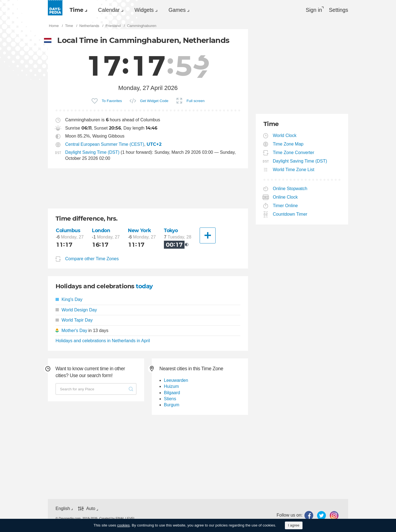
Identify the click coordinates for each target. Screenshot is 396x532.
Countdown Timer (290, 215)
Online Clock (285, 198)
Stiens (170, 399)
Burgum (172, 405)
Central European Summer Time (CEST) (105, 145)
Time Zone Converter (294, 153)
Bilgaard (172, 393)
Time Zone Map (288, 145)
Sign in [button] (313, 10)
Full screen (196, 101)
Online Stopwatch (290, 189)
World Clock (285, 136)
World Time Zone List (294, 170)
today (145, 286)
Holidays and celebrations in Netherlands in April (103, 341)
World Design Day (76, 310)
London (101, 231)
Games (185, 10)
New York (140, 231)
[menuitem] (78, 10)
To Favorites (112, 101)
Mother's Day (74, 331)
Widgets (150, 10)
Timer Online (285, 206)
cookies (123, 525)
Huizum (171, 387)
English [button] (63, 509)
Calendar (112, 10)
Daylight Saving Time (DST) (92, 153)
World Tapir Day (74, 320)
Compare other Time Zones (92, 259)
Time (78, 10)
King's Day (69, 300)
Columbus (68, 231)
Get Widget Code (154, 101)
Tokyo (171, 231)
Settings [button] (338, 10)
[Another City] (208, 236)
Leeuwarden (176, 381)
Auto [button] (91, 509)
